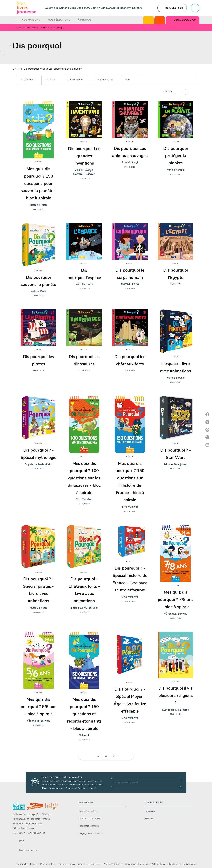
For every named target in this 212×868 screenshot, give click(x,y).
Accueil (19, 28)
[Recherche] (195, 8)
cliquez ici (93, 788)
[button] (172, 8)
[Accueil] (26, 8)
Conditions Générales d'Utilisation (145, 864)
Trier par (167, 92)
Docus (46, 28)
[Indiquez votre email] (142, 782)
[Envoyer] (177, 782)
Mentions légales (112, 864)
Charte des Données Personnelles (35, 864)
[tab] (16, 20)
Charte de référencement (182, 864)
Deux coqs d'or (33, 28)
